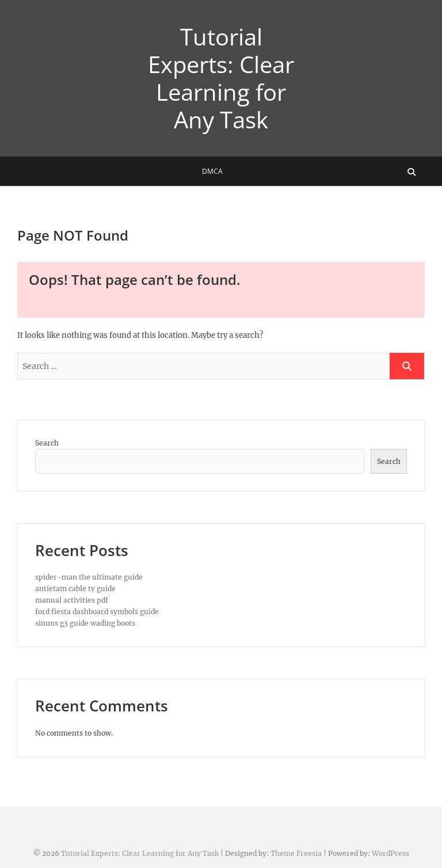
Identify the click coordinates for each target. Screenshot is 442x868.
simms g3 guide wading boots (85, 623)
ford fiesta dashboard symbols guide (97, 612)
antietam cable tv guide (75, 589)
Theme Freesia (296, 853)
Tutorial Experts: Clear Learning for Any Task (221, 78)
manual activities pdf (72, 600)
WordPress (390, 853)
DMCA (212, 171)
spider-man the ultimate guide (89, 577)
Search (47, 443)
